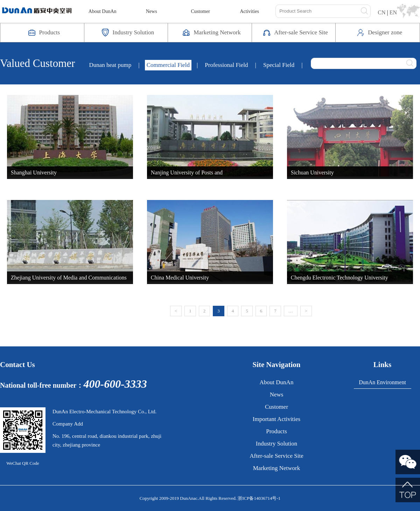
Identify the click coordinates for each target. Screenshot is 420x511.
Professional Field (226, 65)
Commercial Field (168, 65)
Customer (200, 11)
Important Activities (276, 419)
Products (276, 431)
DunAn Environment (382, 382)
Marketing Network (277, 468)
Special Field (279, 65)
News (152, 11)
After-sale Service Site (276, 456)
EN (393, 12)
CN (381, 12)
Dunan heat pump (110, 65)
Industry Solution (277, 444)
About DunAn (103, 11)
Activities (249, 11)
